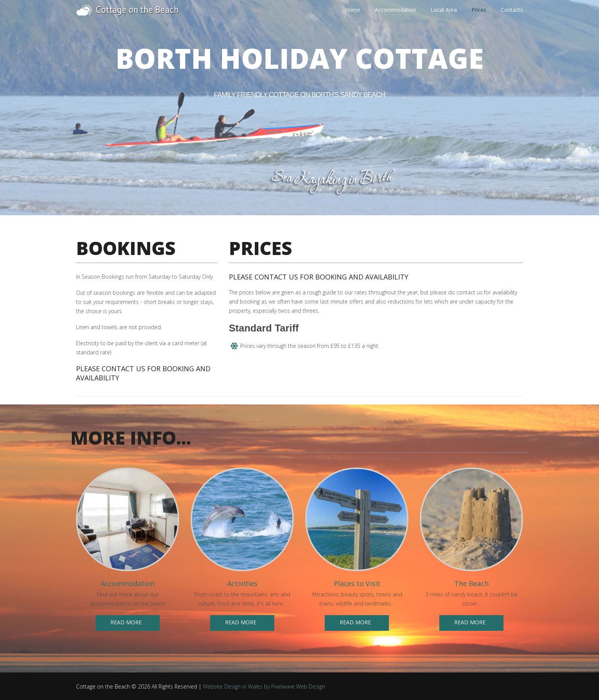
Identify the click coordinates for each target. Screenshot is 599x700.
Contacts (512, 10)
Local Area (444, 10)
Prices (479, 10)
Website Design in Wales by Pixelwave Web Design (264, 686)
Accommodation (395, 10)
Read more (126, 622)
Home (353, 10)
